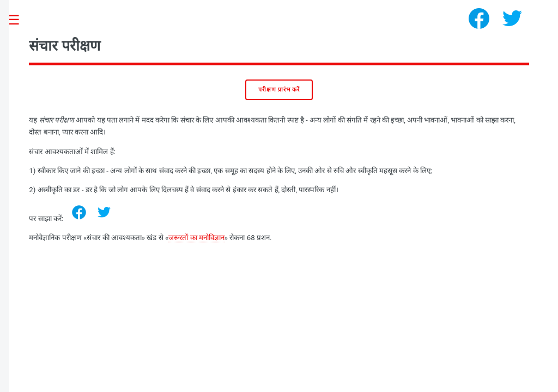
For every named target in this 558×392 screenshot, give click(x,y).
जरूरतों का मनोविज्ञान (196, 238)
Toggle (20, 20)
